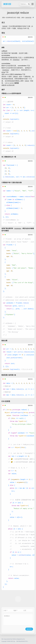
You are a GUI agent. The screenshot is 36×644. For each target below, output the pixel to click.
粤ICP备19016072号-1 (22, 641)
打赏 (18, 599)
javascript (28, 17)
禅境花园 (7, 4)
